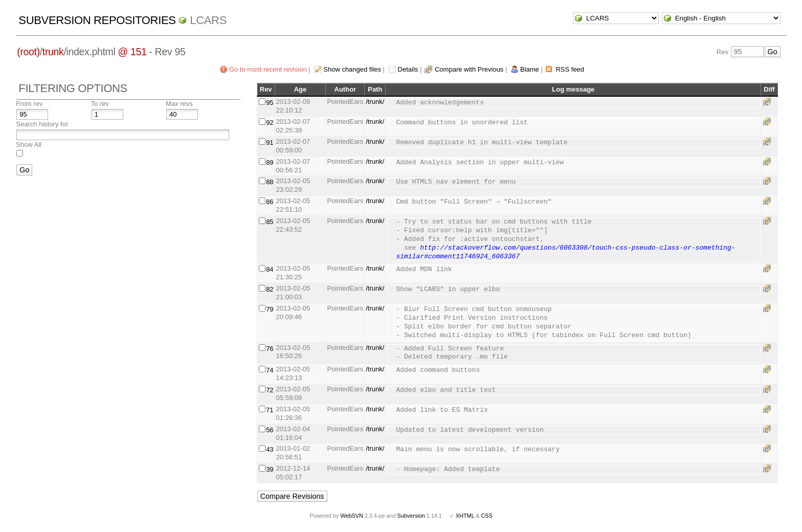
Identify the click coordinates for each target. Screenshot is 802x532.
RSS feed (570, 69)
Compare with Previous (469, 69)
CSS (487, 516)
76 (270, 349)
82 (270, 289)
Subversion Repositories (97, 20)
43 (270, 449)
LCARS (208, 20)
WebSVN (351, 516)
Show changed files (352, 69)
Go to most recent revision (268, 69)
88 (270, 182)
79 (270, 309)
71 (270, 410)
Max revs (179, 104)
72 (270, 390)
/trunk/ (375, 102)
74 (270, 370)
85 (270, 222)
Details (408, 69)
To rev (100, 104)
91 (270, 142)
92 (270, 123)
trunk (53, 52)
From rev (29, 104)
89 (270, 162)
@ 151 (132, 52)
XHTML (465, 516)
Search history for (42, 124)
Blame (530, 69)
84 (270, 269)
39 (270, 469)
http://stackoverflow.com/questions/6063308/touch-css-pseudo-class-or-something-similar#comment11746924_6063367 (565, 252)
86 (270, 202)
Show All (29, 145)
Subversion (411, 516)
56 (270, 430)
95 (270, 103)
